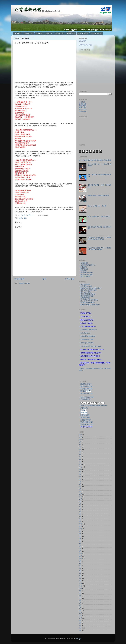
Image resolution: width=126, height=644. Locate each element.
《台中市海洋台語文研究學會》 (89, 300)
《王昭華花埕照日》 (86, 399)
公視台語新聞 (82, 41)
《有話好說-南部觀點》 (87, 275)
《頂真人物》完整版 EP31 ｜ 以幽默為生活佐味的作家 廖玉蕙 (99, 238)
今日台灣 (82, 102)
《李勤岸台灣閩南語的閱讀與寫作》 (94, 405)
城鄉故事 (39, 33)
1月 (80, 462)
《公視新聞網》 (84, 263)
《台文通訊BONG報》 (86, 286)
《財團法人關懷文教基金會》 (90, 305)
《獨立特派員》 (84, 269)
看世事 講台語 (83, 33)
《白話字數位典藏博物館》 (88, 330)
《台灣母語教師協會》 (87, 302)
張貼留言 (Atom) (24, 283)
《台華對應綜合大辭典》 (87, 340)
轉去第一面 (29, 33)
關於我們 (18, 33)
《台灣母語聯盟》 (85, 284)
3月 (80, 457)
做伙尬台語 (71, 33)
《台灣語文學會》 (86, 420)
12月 (81, 435)
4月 (80, 454)
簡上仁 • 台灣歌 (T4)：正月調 (97, 206)
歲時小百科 (83, 108)
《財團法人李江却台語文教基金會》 (91, 288)
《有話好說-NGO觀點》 (87, 273)
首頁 (44, 279)
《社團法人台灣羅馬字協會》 (88, 290)
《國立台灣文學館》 (86, 292)
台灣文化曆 (83, 104)
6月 (80, 450)
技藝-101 (49, 33)
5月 (80, 452)
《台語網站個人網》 (86, 425)
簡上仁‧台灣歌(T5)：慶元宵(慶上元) (99, 217)
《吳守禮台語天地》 (86, 393)
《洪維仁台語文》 (86, 384)
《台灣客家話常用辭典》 (87, 343)
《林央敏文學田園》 (86, 389)
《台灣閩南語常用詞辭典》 (88, 336)
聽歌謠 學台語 (96, 33)
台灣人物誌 (23, 218)
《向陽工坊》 (84, 408)
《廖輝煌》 (86, 391)
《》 (83, 410)
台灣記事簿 (59, 33)
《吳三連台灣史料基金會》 (88, 294)
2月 (80, 459)
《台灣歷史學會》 (85, 298)
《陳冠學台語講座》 (86, 386)
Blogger (79, 639)
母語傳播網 (83, 111)
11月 (81, 437)
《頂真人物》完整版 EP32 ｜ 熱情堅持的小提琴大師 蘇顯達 (99, 249)
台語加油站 (83, 110)
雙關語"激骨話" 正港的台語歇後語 (98, 196)
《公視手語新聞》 (85, 277)
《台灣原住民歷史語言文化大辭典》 (91, 346)
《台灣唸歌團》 (85, 417)
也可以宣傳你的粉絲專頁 (85, 45)
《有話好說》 (83, 271)
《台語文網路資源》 (86, 422)
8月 (80, 445)
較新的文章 (19, 279)
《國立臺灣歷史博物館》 (87, 296)
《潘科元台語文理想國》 (87, 397)
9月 (80, 442)
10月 (81, 440)
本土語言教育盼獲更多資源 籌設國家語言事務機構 (95, 160)
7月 (80, 447)
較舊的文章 (70, 279)
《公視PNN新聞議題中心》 (88, 265)
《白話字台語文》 (85, 333)
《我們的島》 (83, 267)
